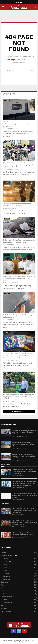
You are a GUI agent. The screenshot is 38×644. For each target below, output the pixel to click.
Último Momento (7, 611)
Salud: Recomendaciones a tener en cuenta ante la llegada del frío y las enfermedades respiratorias (24, 483)
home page (10, 60)
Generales (4, 582)
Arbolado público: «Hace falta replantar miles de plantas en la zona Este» (24, 444)
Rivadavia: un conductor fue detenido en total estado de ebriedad (18, 205)
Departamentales (7, 556)
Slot (2, 543)
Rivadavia (7, 101)
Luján (5, 570)
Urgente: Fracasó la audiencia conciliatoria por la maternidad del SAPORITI (23, 456)
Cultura (3, 553)
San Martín (7, 576)
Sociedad (7, 141)
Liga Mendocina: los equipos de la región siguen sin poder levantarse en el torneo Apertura (24, 523)
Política (4, 591)
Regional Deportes (7, 597)
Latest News (9, 94)
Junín (5, 564)
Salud (3, 606)
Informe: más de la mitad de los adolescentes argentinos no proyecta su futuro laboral (18, 165)
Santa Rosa (7, 579)
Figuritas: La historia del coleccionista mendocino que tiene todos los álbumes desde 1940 (19, 356)
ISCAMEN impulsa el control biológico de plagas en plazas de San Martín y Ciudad (18, 397)
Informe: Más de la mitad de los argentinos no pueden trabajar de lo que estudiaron (24, 471)
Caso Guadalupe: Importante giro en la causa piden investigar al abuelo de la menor (24, 495)
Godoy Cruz (7, 561)
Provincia (7, 294)
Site (5, 543)
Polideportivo (8, 603)
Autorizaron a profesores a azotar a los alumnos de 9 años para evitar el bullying (19, 279)
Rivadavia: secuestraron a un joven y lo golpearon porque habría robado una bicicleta (19, 124)
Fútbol (5, 600)
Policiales (7, 182)
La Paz (5, 567)
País (2, 585)
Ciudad (5, 559)
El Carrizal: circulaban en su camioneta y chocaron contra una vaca (19, 241)
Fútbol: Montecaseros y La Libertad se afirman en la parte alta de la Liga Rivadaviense (24, 511)
